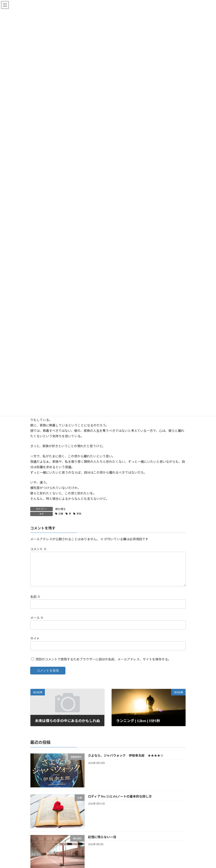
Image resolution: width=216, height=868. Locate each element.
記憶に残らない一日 (102, 837)
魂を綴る (60, 509)
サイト (35, 638)
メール (37, 618)
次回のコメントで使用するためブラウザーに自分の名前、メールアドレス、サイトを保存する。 (103, 659)
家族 (79, 514)
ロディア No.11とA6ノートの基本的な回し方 (120, 796)
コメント (38, 549)
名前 (35, 597)
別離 (61, 514)
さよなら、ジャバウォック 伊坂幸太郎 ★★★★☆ (126, 755)
